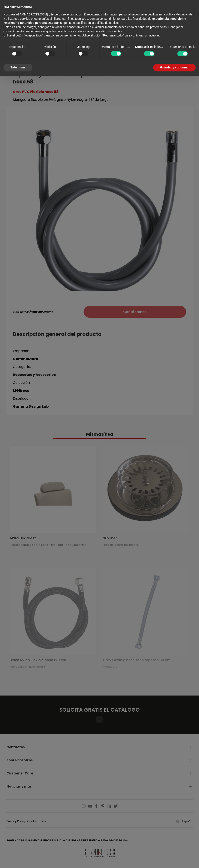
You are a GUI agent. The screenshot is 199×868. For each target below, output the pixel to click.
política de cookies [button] (107, 23)
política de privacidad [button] (180, 14)
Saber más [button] (18, 67)
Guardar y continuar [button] (174, 67)
